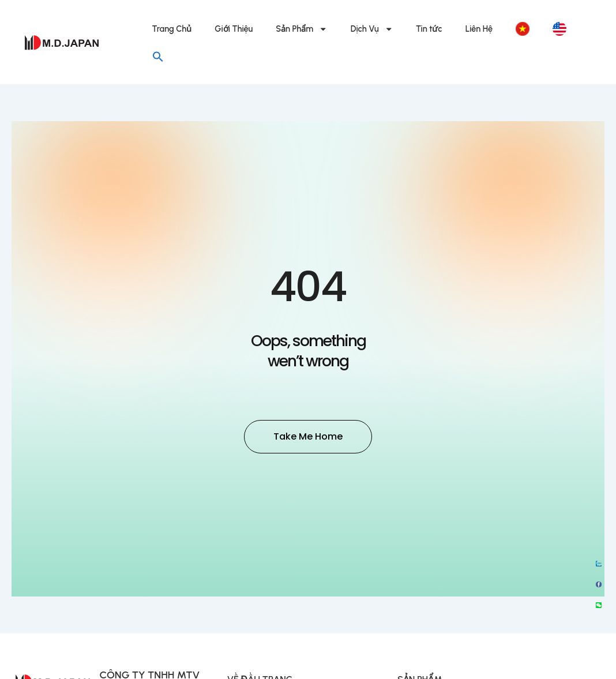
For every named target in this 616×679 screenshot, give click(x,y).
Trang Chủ (172, 29)
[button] (158, 57)
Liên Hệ (479, 29)
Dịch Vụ (372, 29)
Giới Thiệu (234, 29)
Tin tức (429, 29)
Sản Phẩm (302, 29)
